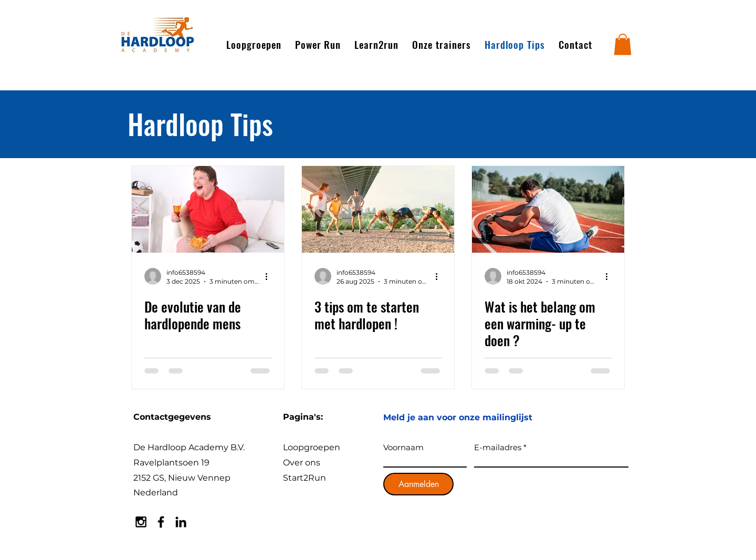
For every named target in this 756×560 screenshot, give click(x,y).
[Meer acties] (270, 276)
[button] (623, 44)
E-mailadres (498, 447)
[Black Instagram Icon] (141, 522)
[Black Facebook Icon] (161, 522)
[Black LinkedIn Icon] (181, 522)
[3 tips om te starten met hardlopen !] (378, 209)
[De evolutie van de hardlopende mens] (208, 209)
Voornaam (403, 447)
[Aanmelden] (418, 484)
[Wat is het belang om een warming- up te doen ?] (548, 209)
